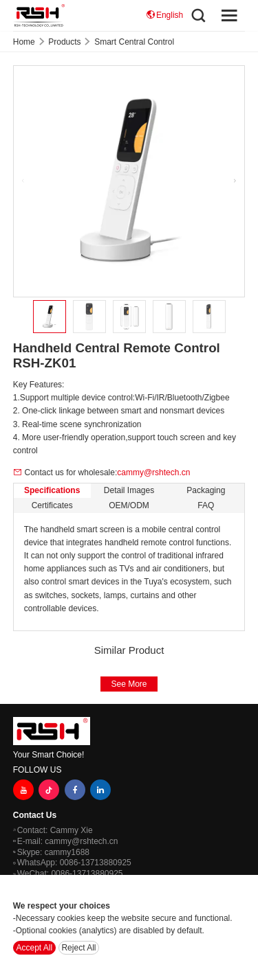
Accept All (35, 948)
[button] (235, 181)
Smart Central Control (134, 42)
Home (24, 42)
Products (64, 42)
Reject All (78, 948)
